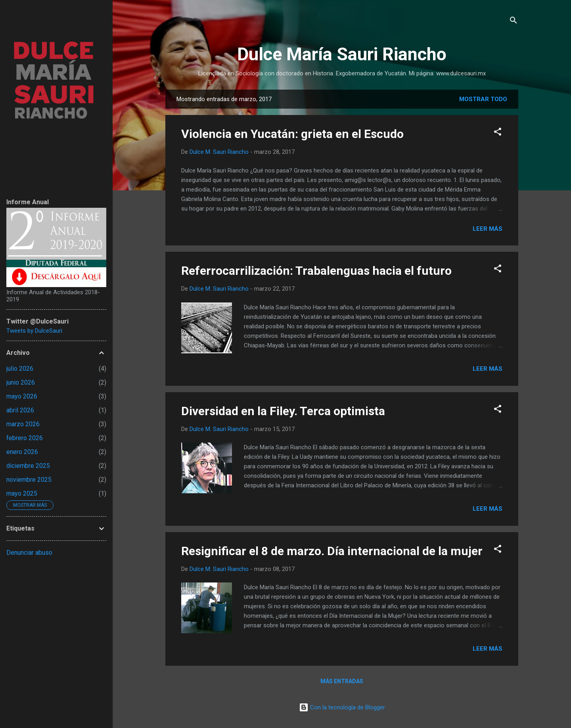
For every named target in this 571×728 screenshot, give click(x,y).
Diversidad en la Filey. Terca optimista (283, 411)
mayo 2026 (22, 396)
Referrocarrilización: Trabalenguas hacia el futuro (316, 271)
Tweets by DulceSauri (34, 331)
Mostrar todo (483, 99)
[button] (498, 133)
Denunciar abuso (29, 553)
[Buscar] (514, 22)
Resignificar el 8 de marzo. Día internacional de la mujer (332, 551)
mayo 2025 (22, 493)
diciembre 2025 (28, 466)
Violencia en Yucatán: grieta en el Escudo (292, 134)
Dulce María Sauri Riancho (342, 54)
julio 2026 (20, 369)
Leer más (488, 229)
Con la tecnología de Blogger (342, 707)
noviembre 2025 (29, 480)
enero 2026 (22, 452)
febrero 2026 (25, 438)
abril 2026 (20, 410)
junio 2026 (21, 382)
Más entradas (342, 681)
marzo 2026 (23, 424)
